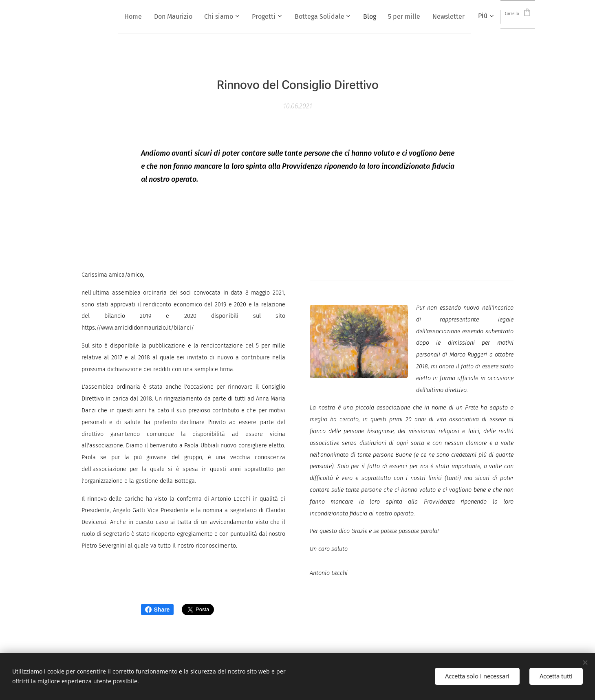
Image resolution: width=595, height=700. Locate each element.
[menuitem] (177, 17)
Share (158, 610)
